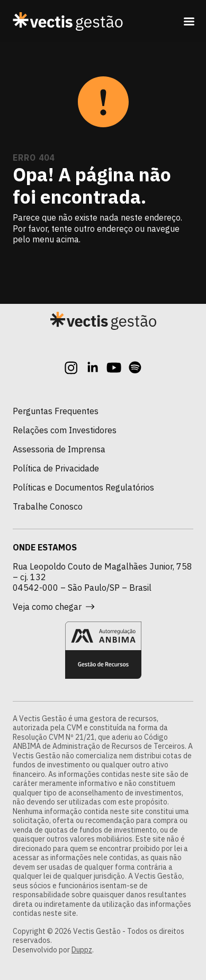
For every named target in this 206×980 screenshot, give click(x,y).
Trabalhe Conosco (48, 506)
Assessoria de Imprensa (59, 449)
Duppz (82, 950)
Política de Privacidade (56, 468)
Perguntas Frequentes (56, 411)
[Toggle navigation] (189, 21)
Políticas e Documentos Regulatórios (83, 487)
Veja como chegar (53, 607)
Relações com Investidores (65, 430)
